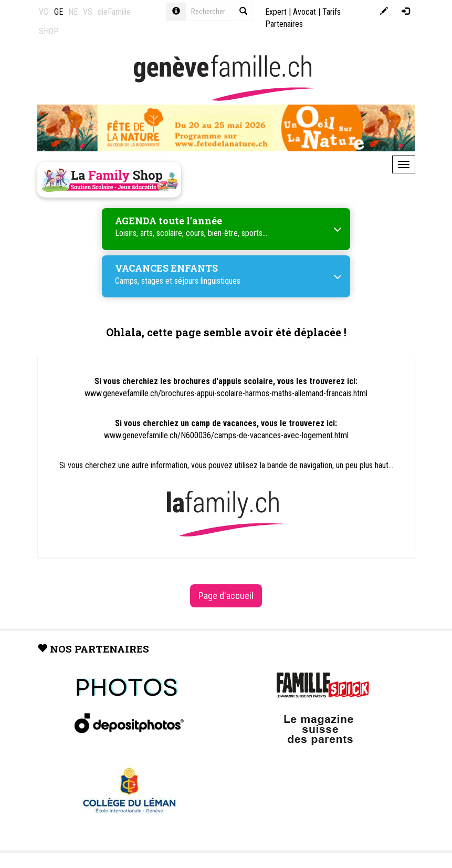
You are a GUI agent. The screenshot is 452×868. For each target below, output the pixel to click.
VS (88, 12)
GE (59, 12)
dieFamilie (114, 12)
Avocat (304, 12)
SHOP (49, 31)
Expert (276, 12)
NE (73, 12)
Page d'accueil (226, 596)
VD (44, 12)
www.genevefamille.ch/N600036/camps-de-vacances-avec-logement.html (226, 435)
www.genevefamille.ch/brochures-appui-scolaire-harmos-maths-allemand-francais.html (226, 393)
